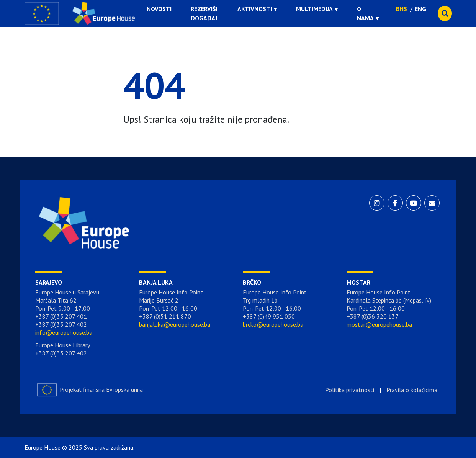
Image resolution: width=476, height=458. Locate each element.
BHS (402, 9)
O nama (365, 13)
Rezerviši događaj (204, 13)
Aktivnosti (255, 9)
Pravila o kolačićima (412, 390)
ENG (420, 9)
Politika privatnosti (350, 390)
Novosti (159, 9)
